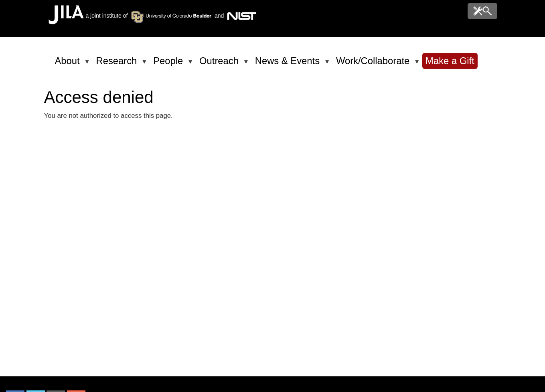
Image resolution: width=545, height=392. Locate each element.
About (69, 64)
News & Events (289, 64)
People (169, 64)
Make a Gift (450, 61)
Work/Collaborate (374, 64)
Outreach (220, 64)
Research (118, 64)
